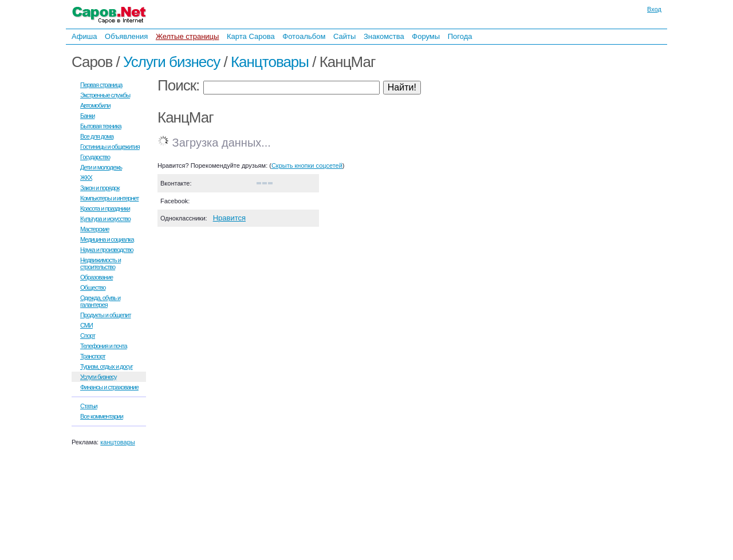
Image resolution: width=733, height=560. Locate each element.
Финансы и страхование (109, 387)
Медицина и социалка (107, 239)
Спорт (88, 336)
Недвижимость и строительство (101, 263)
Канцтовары (270, 62)
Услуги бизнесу (172, 62)
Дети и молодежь (101, 167)
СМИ (86, 325)
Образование (96, 277)
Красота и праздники (105, 208)
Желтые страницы (188, 36)
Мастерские (95, 229)
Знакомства (384, 36)
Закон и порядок (100, 188)
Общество (93, 287)
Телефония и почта (104, 346)
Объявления (126, 36)
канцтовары (117, 442)
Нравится (229, 218)
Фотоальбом (304, 36)
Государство (95, 157)
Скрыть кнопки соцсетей (307, 165)
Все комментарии (102, 416)
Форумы (426, 36)
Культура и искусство (105, 219)
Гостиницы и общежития (110, 147)
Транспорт (93, 356)
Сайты (344, 36)
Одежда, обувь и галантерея (100, 301)
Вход (654, 9)
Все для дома (97, 136)
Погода (460, 36)
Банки (87, 116)
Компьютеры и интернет (109, 198)
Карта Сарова (251, 36)
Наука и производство (107, 250)
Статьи (89, 406)
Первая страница (101, 85)
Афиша (84, 36)
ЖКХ (86, 178)
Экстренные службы (105, 95)
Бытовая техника (101, 126)
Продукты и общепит (106, 315)
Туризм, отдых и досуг (107, 366)
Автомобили (95, 105)
